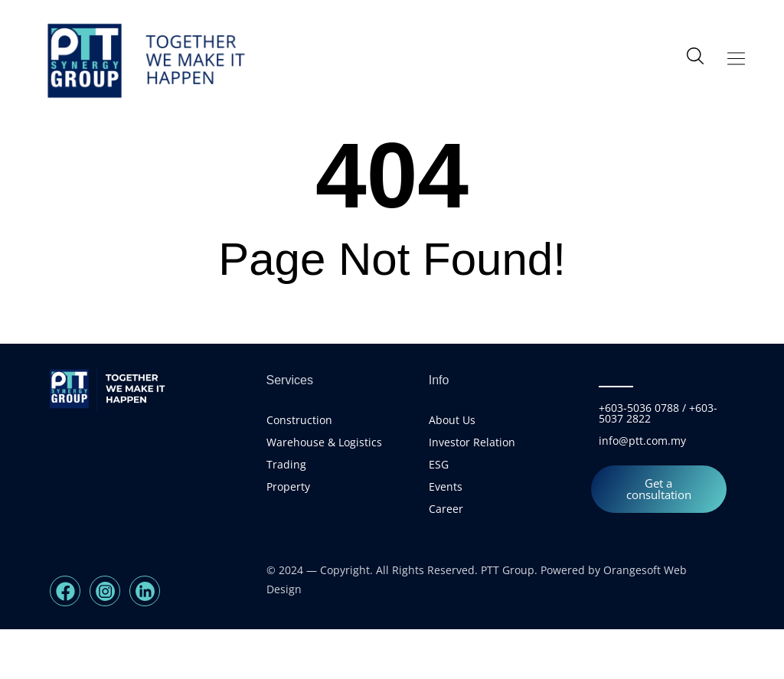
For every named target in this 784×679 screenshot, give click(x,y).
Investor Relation (472, 492)
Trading (286, 514)
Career (446, 558)
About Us (452, 470)
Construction (299, 470)
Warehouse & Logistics (324, 492)
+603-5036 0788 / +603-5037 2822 (658, 463)
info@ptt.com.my (642, 490)
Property (288, 536)
